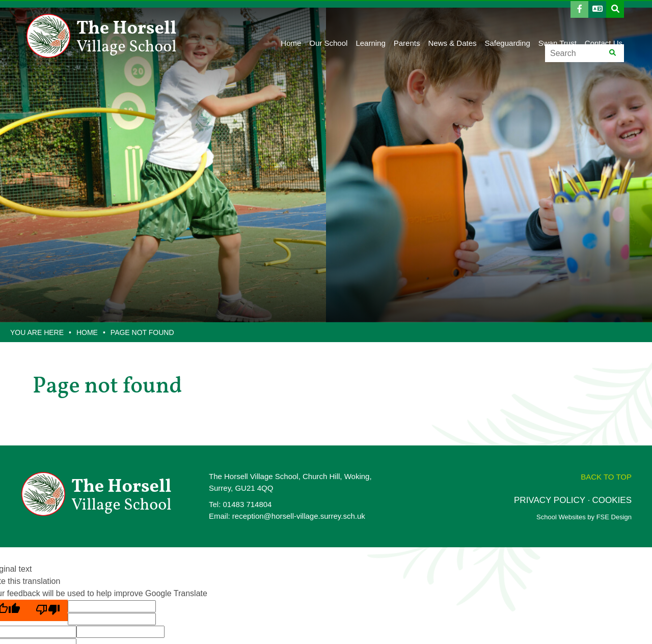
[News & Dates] (452, 25)
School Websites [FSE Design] (561, 517)
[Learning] (370, 25)
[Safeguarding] (508, 25)
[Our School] (328, 25)
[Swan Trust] (558, 25)
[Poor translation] (48, 610)
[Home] (104, 36)
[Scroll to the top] (606, 477)
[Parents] (407, 25)
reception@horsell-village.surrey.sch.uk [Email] (299, 516)
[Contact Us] (604, 25)
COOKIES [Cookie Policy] (612, 500)
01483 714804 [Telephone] (248, 504)
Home (87, 332)
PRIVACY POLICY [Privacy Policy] (550, 500)
